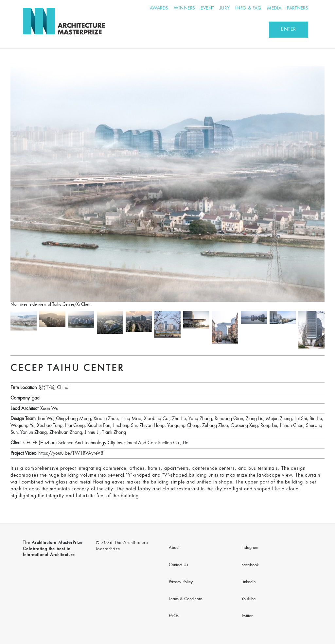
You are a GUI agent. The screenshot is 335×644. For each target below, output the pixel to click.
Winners (185, 8)
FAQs (174, 616)
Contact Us (178, 565)
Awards (159, 8)
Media (274, 8)
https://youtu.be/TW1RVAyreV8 (71, 453)
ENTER (289, 29)
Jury (225, 8)
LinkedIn (248, 582)
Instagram (250, 548)
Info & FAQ (248, 8)
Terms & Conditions (186, 599)
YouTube (249, 599)
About (174, 548)
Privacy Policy (181, 582)
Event (207, 8)
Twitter (247, 616)
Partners (298, 8)
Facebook (250, 565)
